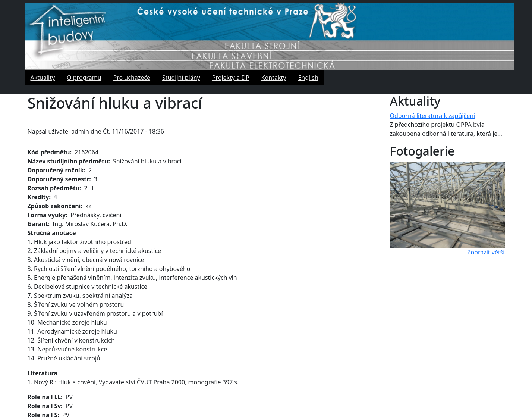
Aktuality (43, 78)
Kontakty (274, 78)
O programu (84, 78)
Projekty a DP (231, 78)
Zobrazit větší (486, 252)
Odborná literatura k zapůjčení (433, 116)
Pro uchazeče (132, 78)
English (308, 78)
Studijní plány (181, 78)
